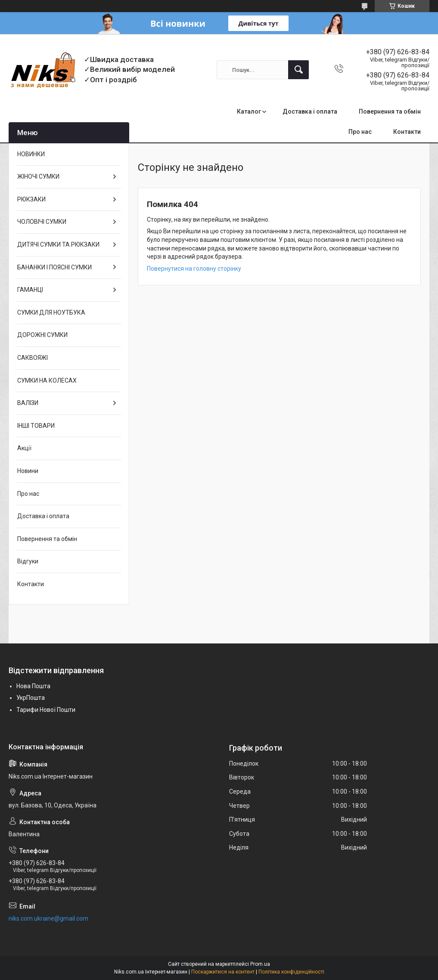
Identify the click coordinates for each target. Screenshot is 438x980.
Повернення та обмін (390, 111)
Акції (24, 448)
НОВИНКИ (31, 154)
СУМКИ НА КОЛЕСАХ (47, 380)
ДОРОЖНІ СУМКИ (42, 335)
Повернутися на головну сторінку (194, 269)
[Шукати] (298, 70)
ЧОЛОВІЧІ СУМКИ (42, 222)
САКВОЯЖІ (33, 358)
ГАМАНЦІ (30, 290)
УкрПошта (31, 698)
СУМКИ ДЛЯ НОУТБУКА (51, 312)
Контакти (407, 132)
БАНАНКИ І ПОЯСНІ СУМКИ (54, 267)
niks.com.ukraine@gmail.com (48, 918)
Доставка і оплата (310, 111)
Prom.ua (260, 964)
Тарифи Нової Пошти (46, 710)
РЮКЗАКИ (31, 199)
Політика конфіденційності (291, 972)
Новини (28, 471)
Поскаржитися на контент (223, 972)
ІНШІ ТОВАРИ (36, 426)
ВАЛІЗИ (28, 403)
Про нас (360, 132)
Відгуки (28, 561)
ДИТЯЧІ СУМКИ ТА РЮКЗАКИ (58, 244)
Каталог (249, 111)
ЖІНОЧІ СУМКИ (38, 176)
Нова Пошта (33, 686)
